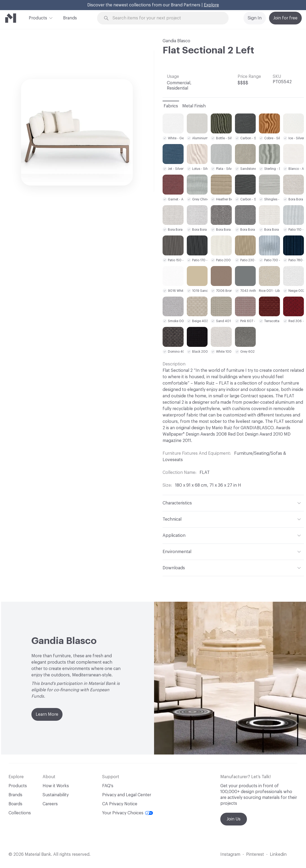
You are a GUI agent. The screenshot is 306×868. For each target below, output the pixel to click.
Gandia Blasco (176, 41)
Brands (70, 18)
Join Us (234, 819)
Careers (50, 804)
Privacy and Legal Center (127, 795)
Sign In (255, 18)
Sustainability (56, 795)
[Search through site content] (166, 18)
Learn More (47, 714)
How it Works (56, 786)
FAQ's (108, 786)
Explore (211, 5)
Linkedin (278, 854)
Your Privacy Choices (128, 813)
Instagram (230, 854)
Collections (20, 813)
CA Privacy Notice (120, 804)
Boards (15, 804)
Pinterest (255, 854)
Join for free (285, 18)
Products (38, 18)
